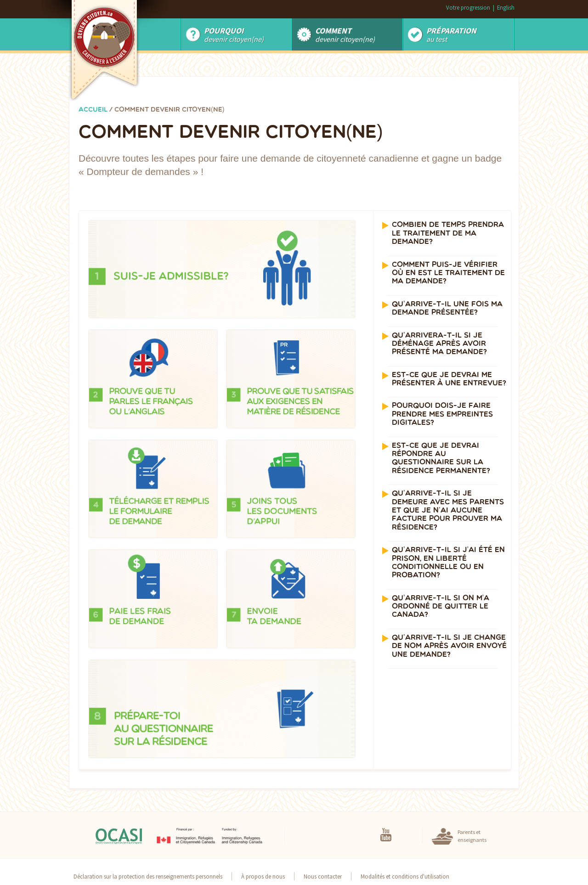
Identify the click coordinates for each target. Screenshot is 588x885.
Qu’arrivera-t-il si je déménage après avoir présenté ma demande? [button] (439, 344)
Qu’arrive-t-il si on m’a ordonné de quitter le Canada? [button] (441, 607)
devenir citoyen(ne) (345, 34)
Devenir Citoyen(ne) (234, 34)
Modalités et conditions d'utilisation (405, 876)
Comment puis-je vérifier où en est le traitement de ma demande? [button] (448, 273)
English (506, 7)
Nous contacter (323, 876)
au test (451, 34)
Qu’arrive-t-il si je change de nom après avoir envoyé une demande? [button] (449, 646)
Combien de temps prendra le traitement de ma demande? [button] (448, 234)
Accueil (93, 110)
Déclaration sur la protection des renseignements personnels (148, 876)
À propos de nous (263, 876)
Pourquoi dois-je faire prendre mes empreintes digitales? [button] (442, 414)
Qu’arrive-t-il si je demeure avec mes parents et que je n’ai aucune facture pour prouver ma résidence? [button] (448, 511)
